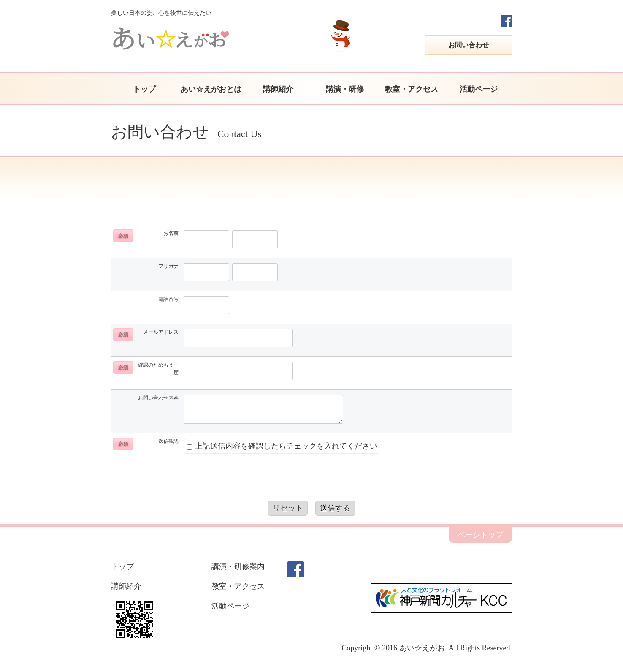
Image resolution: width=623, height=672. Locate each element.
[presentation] (311, 480)
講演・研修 (345, 89)
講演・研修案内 (238, 566)
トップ (144, 89)
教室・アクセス (412, 89)
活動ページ (479, 89)
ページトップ (480, 535)
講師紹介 (278, 89)
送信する (335, 508)
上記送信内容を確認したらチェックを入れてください (282, 446)
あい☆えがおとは (211, 89)
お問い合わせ (469, 45)
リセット (288, 508)
